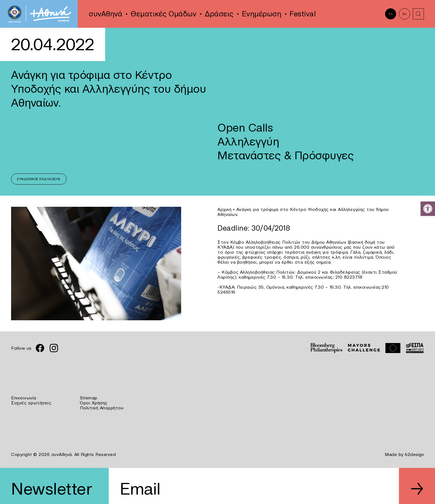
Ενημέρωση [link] (262, 14)
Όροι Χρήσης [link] (94, 403)
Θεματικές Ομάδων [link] (164, 14)
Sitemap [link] (89, 398)
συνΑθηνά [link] (106, 14)
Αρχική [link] (224, 209)
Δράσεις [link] (219, 14)
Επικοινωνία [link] (24, 398)
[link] (428, 209)
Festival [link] (303, 14)
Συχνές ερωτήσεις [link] (31, 403)
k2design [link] (414, 454)
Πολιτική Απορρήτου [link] (102, 408)
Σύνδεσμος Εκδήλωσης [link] (39, 179)
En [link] (405, 14)
